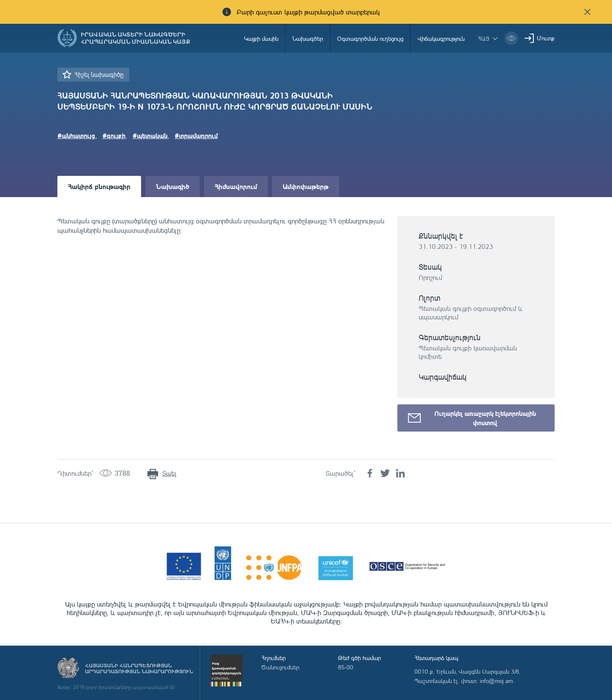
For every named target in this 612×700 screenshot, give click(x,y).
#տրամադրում (196, 135)
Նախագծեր (308, 38)
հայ (484, 38)
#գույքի (114, 135)
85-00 (346, 667)
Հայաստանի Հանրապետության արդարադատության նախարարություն (139, 669)
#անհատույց (76, 135)
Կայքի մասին (261, 38)
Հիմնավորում (236, 186)
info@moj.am (496, 681)
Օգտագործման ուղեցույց (370, 38)
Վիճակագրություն (441, 38)
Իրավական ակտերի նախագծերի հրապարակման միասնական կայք (136, 38)
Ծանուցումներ (280, 667)
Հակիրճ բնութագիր (99, 186)
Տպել (169, 473)
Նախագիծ (173, 186)
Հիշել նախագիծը (99, 75)
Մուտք (546, 38)
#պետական (150, 135)
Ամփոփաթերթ (306, 186)
